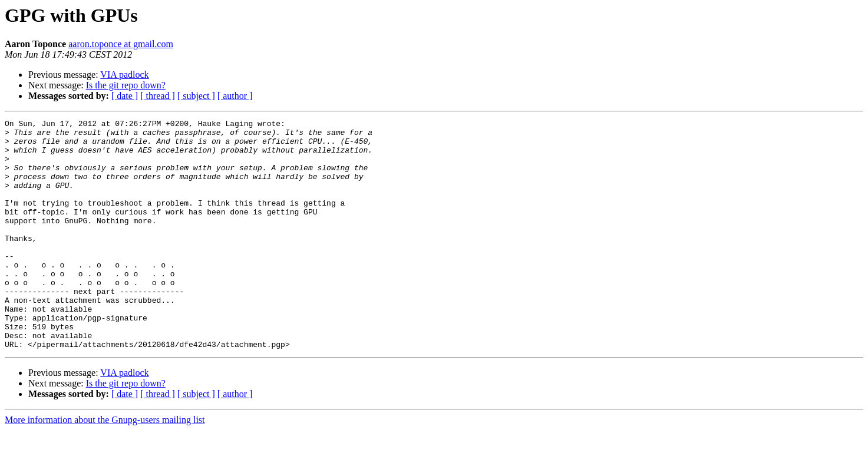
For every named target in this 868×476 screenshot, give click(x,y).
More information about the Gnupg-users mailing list (105, 466)
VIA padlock (124, 75)
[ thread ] (158, 96)
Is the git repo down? (126, 85)
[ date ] (125, 96)
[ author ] (235, 96)
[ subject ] (196, 96)
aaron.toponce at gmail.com (121, 44)
